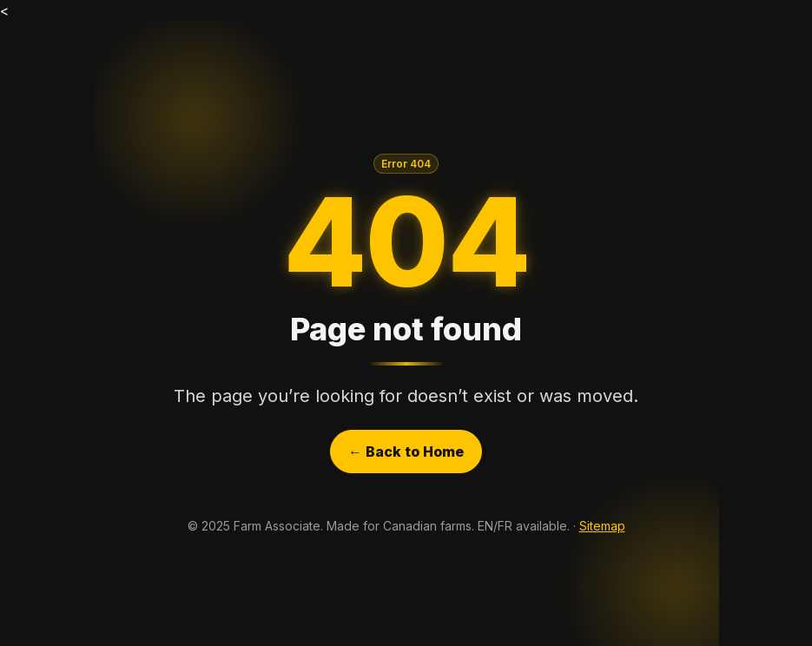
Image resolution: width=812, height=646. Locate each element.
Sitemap (602, 526)
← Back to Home (406, 452)
